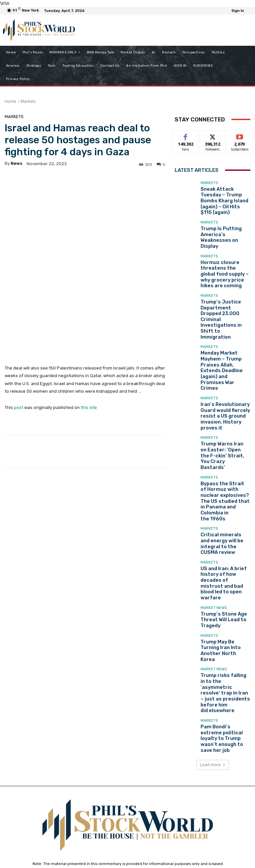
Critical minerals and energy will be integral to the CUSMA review (224, 430)
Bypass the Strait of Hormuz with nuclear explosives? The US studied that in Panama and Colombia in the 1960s (223, 398)
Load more (213, 595)
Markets (28, 101)
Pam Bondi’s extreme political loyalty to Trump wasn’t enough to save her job (224, 573)
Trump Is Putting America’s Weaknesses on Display (225, 223)
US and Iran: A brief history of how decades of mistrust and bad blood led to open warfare (225, 458)
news (16, 163)
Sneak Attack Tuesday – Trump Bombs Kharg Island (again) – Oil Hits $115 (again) (223, 195)
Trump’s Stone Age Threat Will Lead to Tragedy (219, 485)
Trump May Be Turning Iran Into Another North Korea (223, 513)
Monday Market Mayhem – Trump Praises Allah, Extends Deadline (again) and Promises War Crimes (225, 310)
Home (10, 101)
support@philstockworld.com (140, 810)
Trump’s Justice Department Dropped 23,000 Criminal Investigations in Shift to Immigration (225, 281)
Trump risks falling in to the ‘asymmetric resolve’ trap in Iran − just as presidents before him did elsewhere (224, 543)
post (19, 331)
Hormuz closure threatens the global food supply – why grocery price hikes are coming (225, 251)
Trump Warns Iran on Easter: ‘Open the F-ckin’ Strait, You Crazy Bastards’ (224, 366)
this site (89, 331)
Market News (214, 475)
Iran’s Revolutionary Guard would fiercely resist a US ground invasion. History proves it (225, 338)
